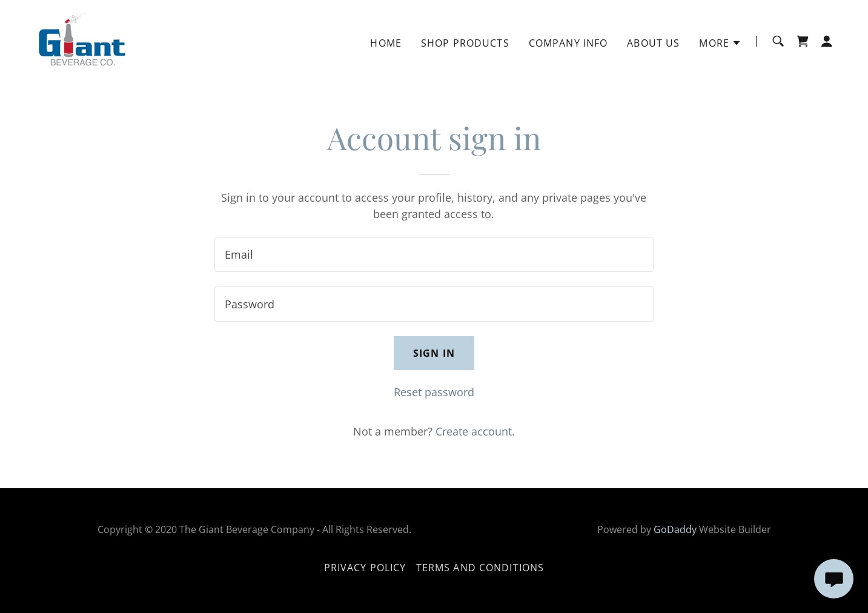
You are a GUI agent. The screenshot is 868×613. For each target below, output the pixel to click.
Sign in (434, 353)
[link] (80, 40)
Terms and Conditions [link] (480, 568)
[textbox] (434, 254)
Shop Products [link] (465, 43)
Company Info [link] (568, 43)
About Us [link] (653, 43)
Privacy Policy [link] (365, 568)
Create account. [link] (475, 431)
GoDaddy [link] (675, 529)
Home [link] (386, 43)
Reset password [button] (434, 392)
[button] (720, 43)
